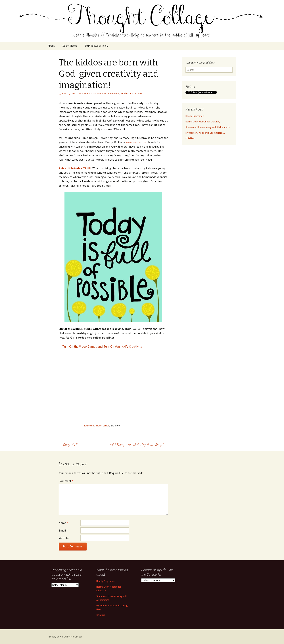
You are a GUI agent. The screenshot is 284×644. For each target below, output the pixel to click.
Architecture (89, 426)
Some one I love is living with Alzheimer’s (208, 127)
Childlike (190, 138)
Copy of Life (69, 444)
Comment (66, 481)
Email (63, 530)
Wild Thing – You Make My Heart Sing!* (139, 444)
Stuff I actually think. (96, 46)
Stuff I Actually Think (131, 93)
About (51, 46)
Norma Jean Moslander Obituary (203, 122)
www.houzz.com (136, 142)
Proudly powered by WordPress (65, 637)
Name (63, 523)
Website (64, 538)
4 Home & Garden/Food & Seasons (101, 93)
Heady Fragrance (195, 116)
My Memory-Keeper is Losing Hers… (205, 133)
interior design (102, 426)
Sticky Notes (70, 46)
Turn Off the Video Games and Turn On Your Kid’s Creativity (102, 346)
